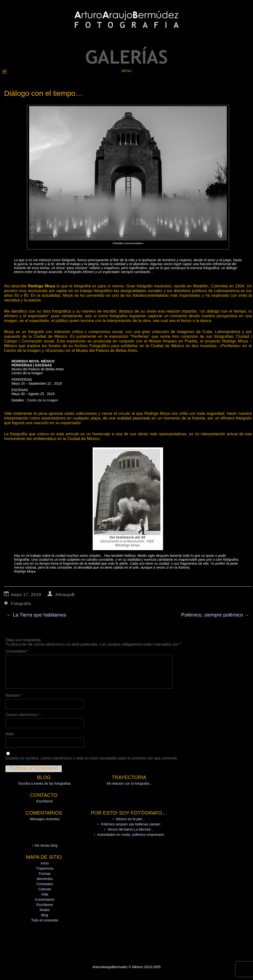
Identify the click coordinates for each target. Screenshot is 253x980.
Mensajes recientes (45, 819)
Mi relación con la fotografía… (130, 783)
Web (10, 734)
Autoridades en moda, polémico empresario (131, 835)
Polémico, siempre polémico (215, 615)
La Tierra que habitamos (36, 615)
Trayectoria (45, 868)
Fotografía (21, 604)
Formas (45, 874)
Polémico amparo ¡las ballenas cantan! (131, 824)
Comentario (17, 651)
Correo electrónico (23, 715)
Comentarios (45, 900)
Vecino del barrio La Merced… (131, 829)
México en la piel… (131, 819)
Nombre (14, 695)
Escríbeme (45, 801)
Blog (45, 915)
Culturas (45, 889)
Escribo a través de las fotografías (45, 783)
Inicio (45, 863)
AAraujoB (65, 595)
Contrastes (45, 884)
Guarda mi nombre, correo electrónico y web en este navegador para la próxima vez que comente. (92, 758)
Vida (45, 894)
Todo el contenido (45, 920)
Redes (45, 910)
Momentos (45, 879)
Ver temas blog (46, 845)
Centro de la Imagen (43, 400)
